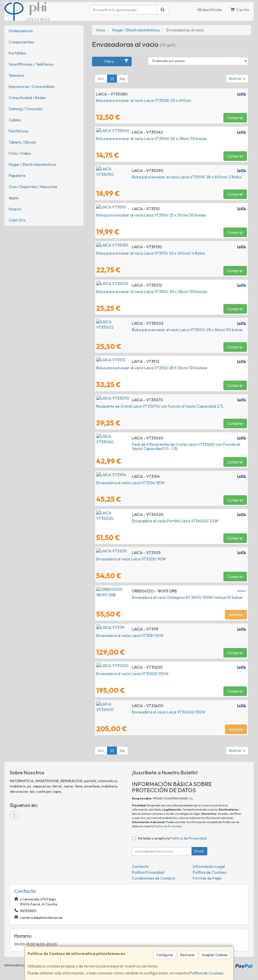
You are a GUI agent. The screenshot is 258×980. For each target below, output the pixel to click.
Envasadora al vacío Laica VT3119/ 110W (130, 636)
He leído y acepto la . (173, 838)
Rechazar (188, 955)
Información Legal (209, 866)
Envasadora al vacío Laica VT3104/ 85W (130, 483)
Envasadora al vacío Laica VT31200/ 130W (132, 674)
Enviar (199, 851)
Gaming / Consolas (26, 109)
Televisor (17, 75)
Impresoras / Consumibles (32, 87)
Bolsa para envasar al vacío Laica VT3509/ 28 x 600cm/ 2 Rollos (151, 177)
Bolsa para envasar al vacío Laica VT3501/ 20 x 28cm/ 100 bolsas (152, 292)
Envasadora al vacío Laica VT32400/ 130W (133, 712)
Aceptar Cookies (215, 955)
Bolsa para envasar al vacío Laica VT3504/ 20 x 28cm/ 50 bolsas (152, 139)
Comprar (235, 118)
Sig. (122, 79)
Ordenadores (21, 31)
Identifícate (209, 10)
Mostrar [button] (237, 79)
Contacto (140, 866)
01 (112, 79)
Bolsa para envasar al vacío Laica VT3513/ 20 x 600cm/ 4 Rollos (151, 253)
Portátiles (17, 53)
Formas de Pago (207, 878)
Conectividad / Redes (27, 98)
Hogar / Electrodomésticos (32, 164)
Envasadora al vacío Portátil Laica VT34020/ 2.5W (139, 521)
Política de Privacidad (168, 826)
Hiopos (15, 209)
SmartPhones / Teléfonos (31, 64)
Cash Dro (17, 220)
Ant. (101, 79)
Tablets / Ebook (22, 142)
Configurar (165, 955)
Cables (15, 120)
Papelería (17, 176)
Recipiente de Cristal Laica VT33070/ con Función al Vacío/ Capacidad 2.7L (160, 406)
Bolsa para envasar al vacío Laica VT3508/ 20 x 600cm (144, 100)
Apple (14, 198)
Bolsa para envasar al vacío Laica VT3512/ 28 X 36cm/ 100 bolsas (152, 368)
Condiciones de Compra (153, 878)
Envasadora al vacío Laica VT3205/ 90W (131, 559)
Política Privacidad (148, 872)
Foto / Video (20, 153)
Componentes (21, 42)
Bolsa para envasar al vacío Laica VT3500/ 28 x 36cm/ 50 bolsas (152, 330)
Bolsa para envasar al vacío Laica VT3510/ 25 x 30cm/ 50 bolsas (151, 215)
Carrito (240, 10)
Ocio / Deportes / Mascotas (33, 187)
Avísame (236, 615)
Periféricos (19, 131)
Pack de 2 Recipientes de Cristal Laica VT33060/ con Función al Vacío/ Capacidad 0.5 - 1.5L (170, 446)
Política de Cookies (207, 973)
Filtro (117, 61)
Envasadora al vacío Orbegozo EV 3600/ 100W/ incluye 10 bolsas (152, 597)
